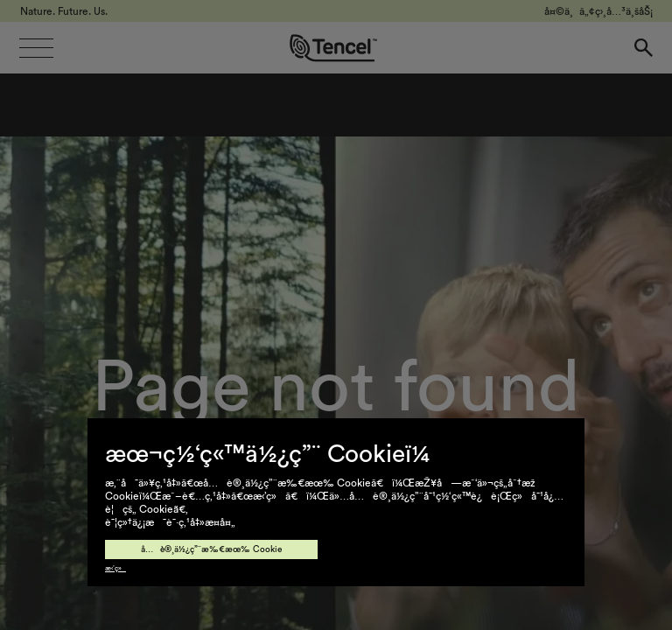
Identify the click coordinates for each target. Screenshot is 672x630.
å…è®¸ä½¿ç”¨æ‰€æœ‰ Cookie (211, 549)
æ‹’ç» (115, 569)
